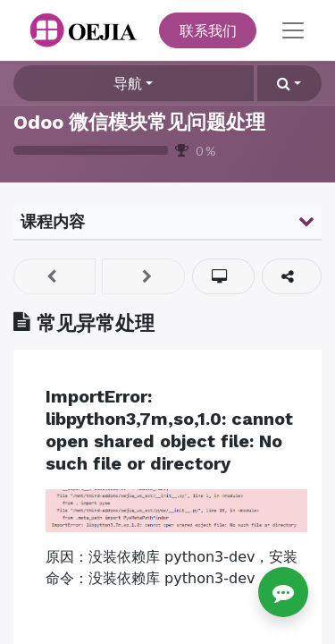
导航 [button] (128, 83)
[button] (289, 83)
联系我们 (208, 30)
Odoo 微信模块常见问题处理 (139, 122)
